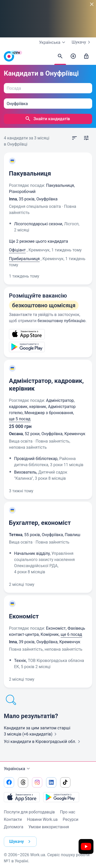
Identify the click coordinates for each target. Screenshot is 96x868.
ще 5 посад (20, 419)
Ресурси (71, 819)
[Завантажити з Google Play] (61, 797)
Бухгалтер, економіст (40, 523)
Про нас (68, 812)
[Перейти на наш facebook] (9, 782)
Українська (18, 769)
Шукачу (82, 42)
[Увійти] (86, 56)
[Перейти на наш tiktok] (65, 782)
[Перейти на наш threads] (23, 782)
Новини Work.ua (42, 819)
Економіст (24, 616)
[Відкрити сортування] (74, 138)
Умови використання (49, 827)
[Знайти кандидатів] (60, 56)
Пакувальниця (30, 173)
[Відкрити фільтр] (86, 138)
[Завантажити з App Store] (22, 797)
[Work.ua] (9, 58)
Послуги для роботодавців (29, 812)
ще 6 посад (71, 634)
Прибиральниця (24, 259)
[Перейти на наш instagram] (37, 782)
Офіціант (17, 250)
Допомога (14, 827)
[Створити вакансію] (73, 56)
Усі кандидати (43, 742)
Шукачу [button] (21, 842)
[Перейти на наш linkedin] (51, 782)
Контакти (13, 819)
